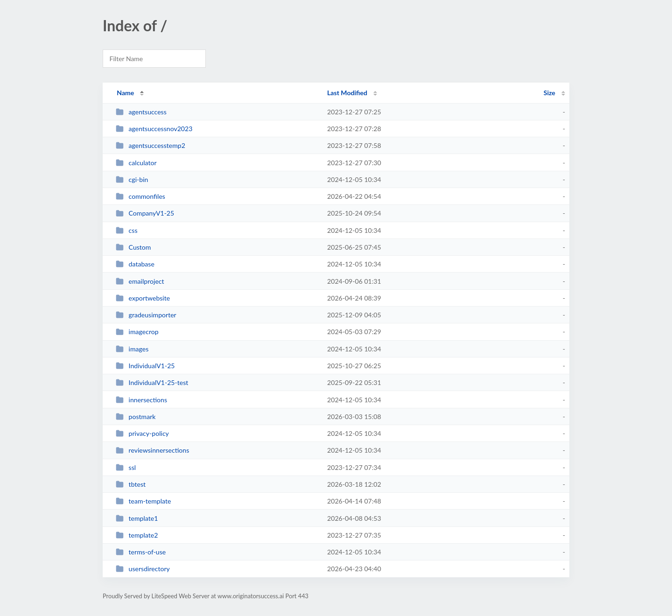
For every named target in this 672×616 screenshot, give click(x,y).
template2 (137, 535)
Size (549, 93)
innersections (141, 400)
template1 (137, 518)
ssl (126, 467)
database (135, 264)
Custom (133, 247)
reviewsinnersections (152, 450)
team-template (143, 501)
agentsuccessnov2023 (154, 129)
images (132, 349)
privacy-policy (142, 433)
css (126, 230)
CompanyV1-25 (145, 213)
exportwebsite (143, 298)
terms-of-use (141, 552)
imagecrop (137, 332)
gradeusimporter (146, 315)
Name (125, 93)
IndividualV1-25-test (152, 382)
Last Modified (347, 93)
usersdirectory (143, 569)
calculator (136, 163)
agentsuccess (141, 112)
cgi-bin (132, 179)
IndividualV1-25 (145, 366)
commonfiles (140, 196)
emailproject (140, 281)
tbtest (131, 484)
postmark (136, 416)
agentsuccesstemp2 (150, 145)
